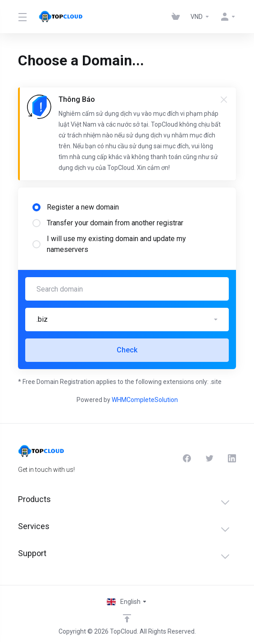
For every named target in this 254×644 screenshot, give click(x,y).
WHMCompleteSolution (145, 400)
